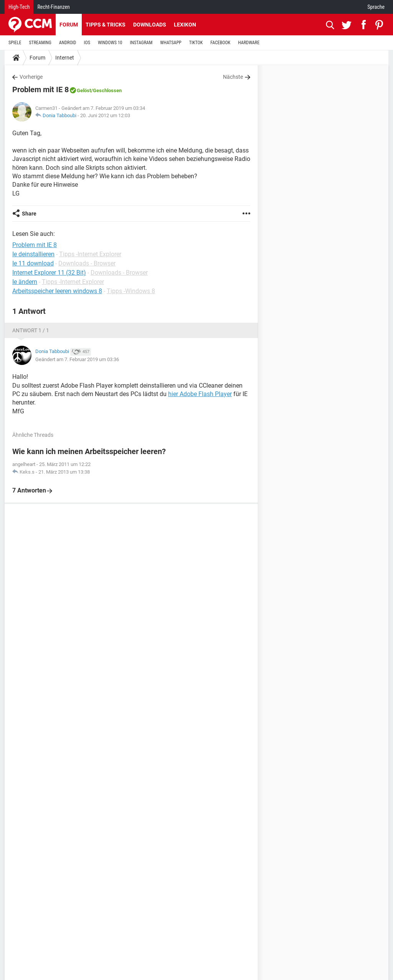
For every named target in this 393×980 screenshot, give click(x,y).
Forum (69, 25)
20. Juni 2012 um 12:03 (105, 115)
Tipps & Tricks (106, 25)
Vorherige (31, 77)
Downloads (150, 25)
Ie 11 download (33, 263)
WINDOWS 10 (110, 43)
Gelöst (84, 90)
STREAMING (40, 43)
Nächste (233, 77)
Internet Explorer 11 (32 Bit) (49, 273)
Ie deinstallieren (33, 254)
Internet (65, 58)
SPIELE (15, 43)
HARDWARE (249, 43)
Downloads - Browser (87, 263)
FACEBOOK (220, 43)
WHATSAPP (171, 43)
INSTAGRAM (141, 43)
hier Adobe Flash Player (200, 394)
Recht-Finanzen (53, 7)
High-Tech (19, 7)
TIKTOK (196, 43)
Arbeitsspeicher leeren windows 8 (57, 291)
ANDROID (68, 43)
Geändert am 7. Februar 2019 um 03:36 (77, 359)
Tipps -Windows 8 (131, 291)
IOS (87, 43)
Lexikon (185, 25)
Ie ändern (25, 282)
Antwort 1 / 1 (31, 330)
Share (29, 214)
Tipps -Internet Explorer (90, 254)
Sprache (376, 7)
